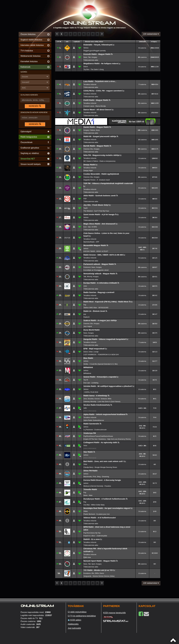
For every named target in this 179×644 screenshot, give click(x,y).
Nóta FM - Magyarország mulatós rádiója (101, 155)
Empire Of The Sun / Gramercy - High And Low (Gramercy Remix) (107, 439)
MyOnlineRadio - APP (91, 242)
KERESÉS (35, 106)
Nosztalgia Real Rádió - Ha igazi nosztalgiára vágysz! (107, 508)
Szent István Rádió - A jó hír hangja (99, 214)
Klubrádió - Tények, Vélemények (98, 45)
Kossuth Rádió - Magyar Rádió (97, 54)
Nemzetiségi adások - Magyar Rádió (99, 274)
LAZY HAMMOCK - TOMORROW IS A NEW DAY (101, 355)
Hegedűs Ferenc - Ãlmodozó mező (97, 180)
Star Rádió (88, 452)
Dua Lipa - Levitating (91, 383)
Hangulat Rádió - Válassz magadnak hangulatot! (105, 339)
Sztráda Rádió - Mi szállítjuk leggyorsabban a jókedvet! (108, 386)
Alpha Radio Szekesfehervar (94, 420)
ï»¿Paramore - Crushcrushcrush (95, 430)
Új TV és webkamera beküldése (82, 616)
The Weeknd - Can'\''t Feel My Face (96, 211)
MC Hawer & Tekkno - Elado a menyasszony (100, 161)
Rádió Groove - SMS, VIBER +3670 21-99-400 (103, 255)
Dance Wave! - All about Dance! (97, 110)
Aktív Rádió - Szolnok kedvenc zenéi (100, 196)
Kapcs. (155, 42)
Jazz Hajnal (88, 326)
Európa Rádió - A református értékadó (100, 283)
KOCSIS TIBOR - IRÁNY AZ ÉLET (96, 251)
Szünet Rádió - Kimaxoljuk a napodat (100, 377)
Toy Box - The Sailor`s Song (94, 69)
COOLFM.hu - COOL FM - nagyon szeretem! (103, 91)
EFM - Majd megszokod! (94, 349)
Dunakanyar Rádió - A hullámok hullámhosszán (104, 499)
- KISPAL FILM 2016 (91, 392)
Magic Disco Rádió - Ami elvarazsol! (99, 224)
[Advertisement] (35, 205)
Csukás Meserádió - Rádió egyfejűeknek (101, 174)
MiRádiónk (88, 367)
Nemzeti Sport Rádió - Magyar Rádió (100, 561)
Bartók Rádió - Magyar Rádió (96, 146)
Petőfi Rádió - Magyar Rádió (96, 100)
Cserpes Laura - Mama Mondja (95, 106)
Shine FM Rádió (91, 471)
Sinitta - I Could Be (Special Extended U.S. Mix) (101, 364)
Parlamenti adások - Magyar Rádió (99, 264)
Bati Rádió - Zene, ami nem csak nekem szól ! (104, 461)
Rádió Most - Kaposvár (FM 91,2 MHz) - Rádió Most (106, 302)
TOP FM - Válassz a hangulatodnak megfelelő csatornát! (108, 183)
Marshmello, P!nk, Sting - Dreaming (96, 477)
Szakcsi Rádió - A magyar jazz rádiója (100, 320)
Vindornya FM (90, 433)
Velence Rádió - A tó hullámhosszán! (100, 518)
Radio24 (87, 317)
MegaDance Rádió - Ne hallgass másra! (101, 63)
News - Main (88, 495)
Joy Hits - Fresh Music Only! (96, 205)
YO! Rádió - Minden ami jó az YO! (98, 570)
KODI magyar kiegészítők (114, 613)
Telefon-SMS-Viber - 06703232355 (96, 308)
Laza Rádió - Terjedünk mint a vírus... (100, 81)
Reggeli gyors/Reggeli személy (95, 51)
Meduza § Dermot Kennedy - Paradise (97, 486)
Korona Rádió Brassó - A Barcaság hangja (102, 480)
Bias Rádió (88, 358)
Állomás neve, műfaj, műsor (94, 42)
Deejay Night (88, 171)
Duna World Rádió (92, 330)
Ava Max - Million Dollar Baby (94, 505)
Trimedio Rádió (90, 489)
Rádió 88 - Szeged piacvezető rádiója (100, 136)
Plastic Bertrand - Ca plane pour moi (97, 514)
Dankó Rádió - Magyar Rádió (96, 127)
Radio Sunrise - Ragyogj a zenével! (99, 292)
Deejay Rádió (89, 165)
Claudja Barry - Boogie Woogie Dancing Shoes (100, 467)
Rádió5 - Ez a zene (92, 539)
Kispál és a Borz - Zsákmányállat (95, 536)
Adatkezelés (73, 624)
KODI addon (75, 620)
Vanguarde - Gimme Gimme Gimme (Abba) (99, 576)
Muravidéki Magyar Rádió (95, 245)
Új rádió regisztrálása (77, 612)
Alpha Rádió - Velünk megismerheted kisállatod (105, 414)
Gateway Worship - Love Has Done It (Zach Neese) (102, 402)
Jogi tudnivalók (74, 628)
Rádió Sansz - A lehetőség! (95, 396)
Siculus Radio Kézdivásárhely (97, 405)
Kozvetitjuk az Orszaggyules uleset (96, 270)
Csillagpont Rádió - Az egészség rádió (100, 442)
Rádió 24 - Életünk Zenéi (94, 311)
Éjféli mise (87, 557)
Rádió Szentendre (91, 424)
